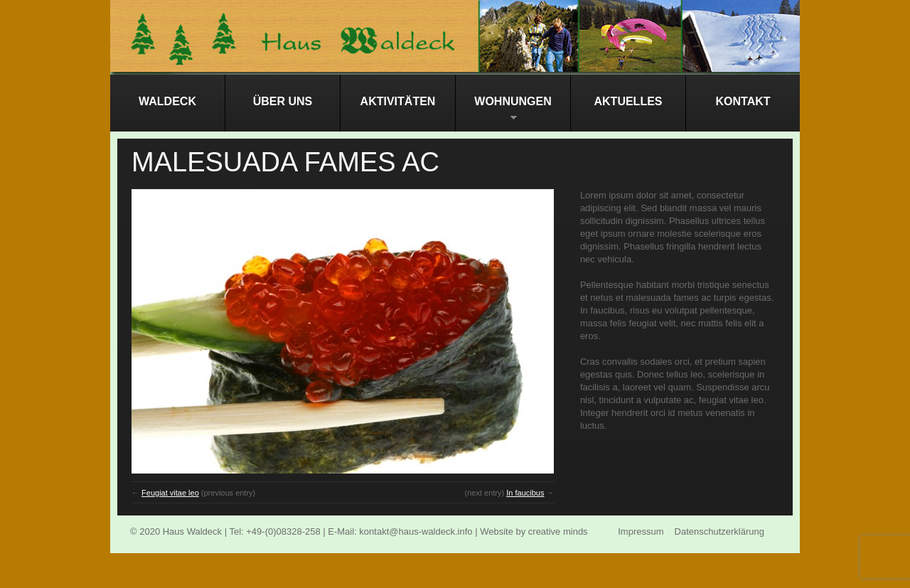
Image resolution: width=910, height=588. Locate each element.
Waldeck (167, 101)
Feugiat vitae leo (170, 493)
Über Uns (283, 101)
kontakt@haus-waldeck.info (416, 531)
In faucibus (525, 493)
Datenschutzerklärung (719, 531)
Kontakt (743, 101)
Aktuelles (628, 101)
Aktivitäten (398, 101)
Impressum (641, 531)
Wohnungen (504, 113)
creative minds (558, 531)
